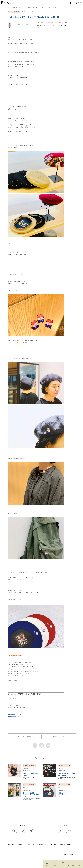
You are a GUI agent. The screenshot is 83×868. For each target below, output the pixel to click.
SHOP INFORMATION (24, 737)
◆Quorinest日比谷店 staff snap (16, 717)
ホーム (9, 8)
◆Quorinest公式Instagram (15, 714)
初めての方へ (11, 845)
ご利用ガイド (20, 845)
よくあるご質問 (30, 845)
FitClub (56, 845)
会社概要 (69, 845)
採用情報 (62, 845)
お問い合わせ (39, 845)
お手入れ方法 (49, 845)
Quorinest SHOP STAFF (18, 8)
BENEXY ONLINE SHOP (59, 737)
